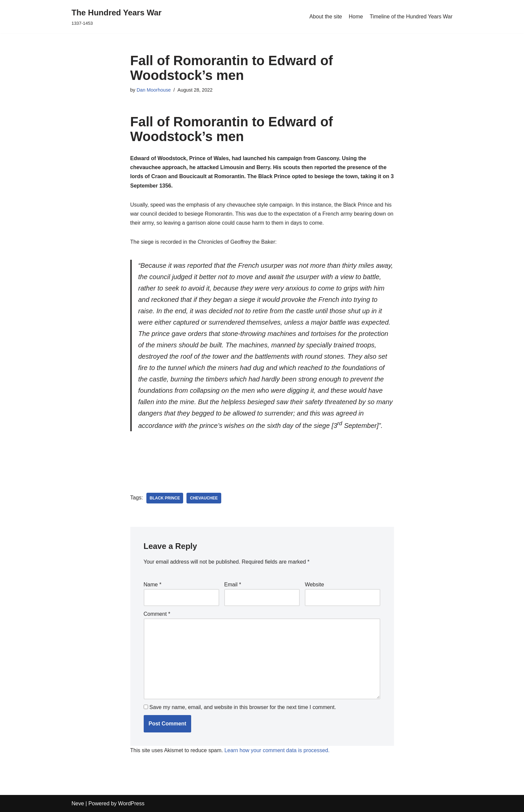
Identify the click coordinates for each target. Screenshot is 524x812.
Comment (157, 614)
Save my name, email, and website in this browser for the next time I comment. (243, 707)
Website (314, 585)
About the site (326, 17)
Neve (78, 803)
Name (153, 585)
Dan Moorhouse (154, 90)
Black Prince (165, 498)
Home (356, 17)
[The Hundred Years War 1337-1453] (116, 17)
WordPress (131, 803)
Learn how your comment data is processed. (277, 750)
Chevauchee (204, 498)
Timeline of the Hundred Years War (411, 17)
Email (233, 585)
